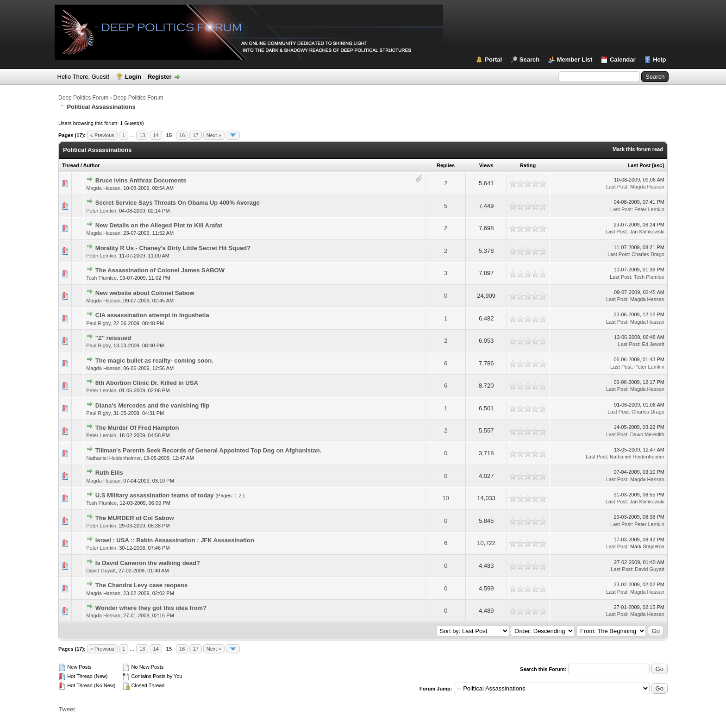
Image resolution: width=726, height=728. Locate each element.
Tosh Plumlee (101, 278)
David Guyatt (101, 571)
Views (486, 165)
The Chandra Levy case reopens (141, 585)
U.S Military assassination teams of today (155, 495)
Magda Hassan (103, 188)
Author (92, 165)
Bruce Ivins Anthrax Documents (141, 180)
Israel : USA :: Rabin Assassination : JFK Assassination (175, 540)
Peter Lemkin (101, 211)
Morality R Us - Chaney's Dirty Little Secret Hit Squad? (173, 248)
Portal (493, 60)
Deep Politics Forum (83, 98)
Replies (446, 165)
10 (445, 498)
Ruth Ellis (109, 473)
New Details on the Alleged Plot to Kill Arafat (159, 225)
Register (160, 77)
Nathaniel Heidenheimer (113, 458)
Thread (71, 165)
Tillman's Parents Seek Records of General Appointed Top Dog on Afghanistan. (209, 450)
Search (529, 60)
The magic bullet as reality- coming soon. (154, 361)
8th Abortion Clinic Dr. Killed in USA (147, 383)
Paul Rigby (98, 323)
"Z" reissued (113, 338)
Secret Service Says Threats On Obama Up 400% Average (178, 203)
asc (658, 165)
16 (182, 135)
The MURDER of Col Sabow (135, 518)
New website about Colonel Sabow (145, 293)
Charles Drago (648, 254)
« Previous (102, 135)
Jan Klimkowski (647, 232)
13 (142, 135)
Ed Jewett (653, 344)
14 (156, 135)
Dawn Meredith (647, 434)
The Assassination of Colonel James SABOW (160, 270)
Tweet (67, 709)
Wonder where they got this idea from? (151, 608)
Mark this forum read (638, 149)
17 (195, 135)
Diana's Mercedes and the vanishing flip (153, 405)
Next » (214, 135)
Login (133, 77)
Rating (528, 165)
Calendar (623, 60)
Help (659, 60)
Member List (575, 60)
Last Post (639, 165)
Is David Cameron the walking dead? (148, 563)
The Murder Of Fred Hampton (137, 428)
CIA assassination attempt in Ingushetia (152, 315)
